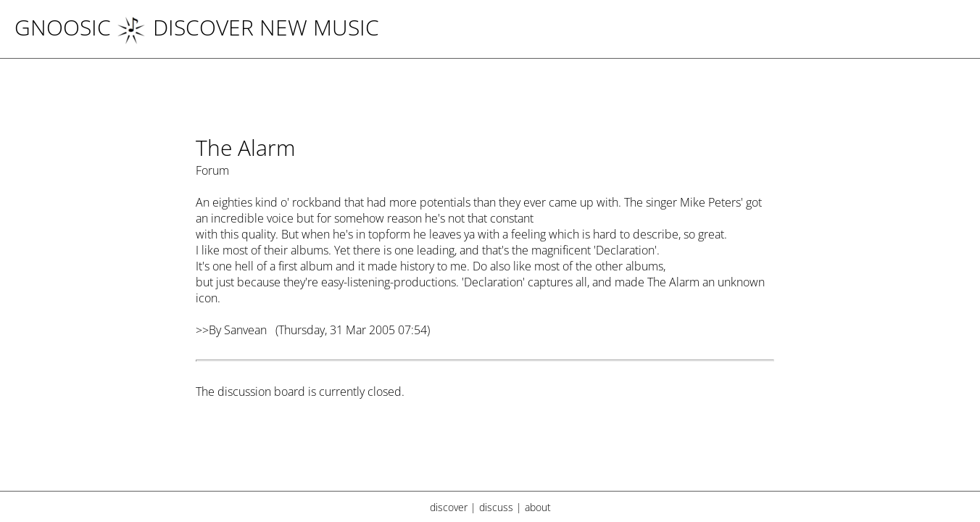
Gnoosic (63, 27)
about (538, 507)
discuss (496, 507)
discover (449, 507)
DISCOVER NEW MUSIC (248, 27)
